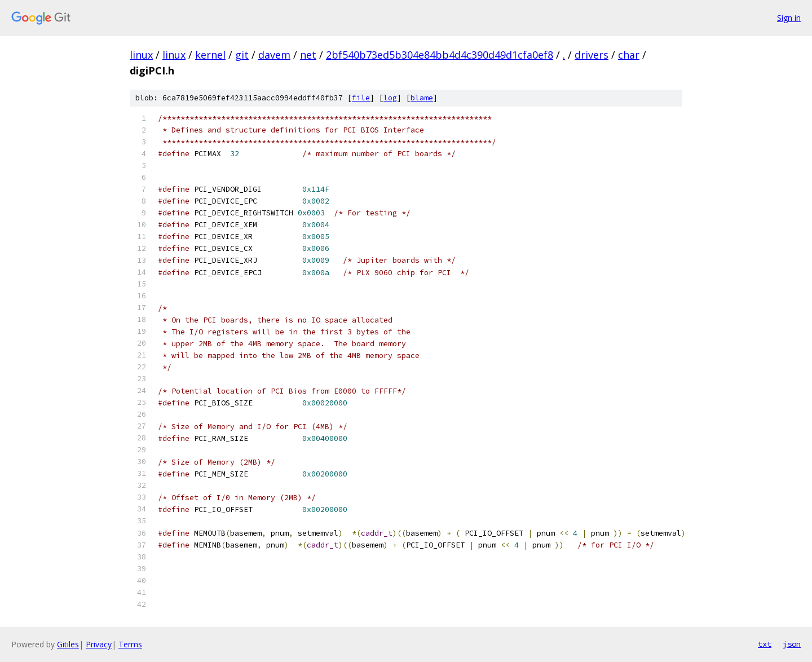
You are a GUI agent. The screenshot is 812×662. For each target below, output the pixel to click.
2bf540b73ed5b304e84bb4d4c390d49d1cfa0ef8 (440, 55)
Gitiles (68, 644)
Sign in (789, 18)
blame (422, 98)
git (242, 55)
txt (765, 644)
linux (141, 55)
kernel (210, 55)
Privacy (99, 644)
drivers (592, 55)
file (361, 98)
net (308, 55)
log (390, 98)
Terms (130, 644)
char (629, 55)
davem (274, 55)
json (792, 644)
